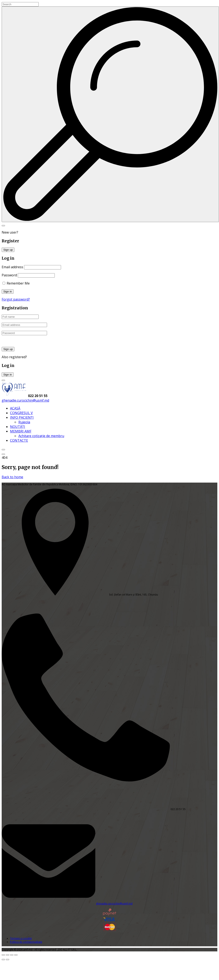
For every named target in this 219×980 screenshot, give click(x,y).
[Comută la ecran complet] (8, 955)
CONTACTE (19, 440)
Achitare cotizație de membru (41, 436)
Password (9, 275)
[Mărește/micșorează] (3, 955)
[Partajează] (12, 955)
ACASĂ (15, 408)
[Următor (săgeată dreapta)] (8, 960)
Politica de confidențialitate (26, 942)
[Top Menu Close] (3, 450)
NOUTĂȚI (18, 427)
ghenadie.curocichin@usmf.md (25, 400)
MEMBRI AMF (21, 431)
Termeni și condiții (21, 938)
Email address (12, 267)
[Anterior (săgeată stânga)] (3, 960)
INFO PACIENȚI (22, 417)
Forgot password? (16, 299)
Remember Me (16, 283)
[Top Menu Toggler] (3, 454)
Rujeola (24, 422)
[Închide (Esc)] (16, 955)
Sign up (8, 250)
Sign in (8, 375)
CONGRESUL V (21, 413)
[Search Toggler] (3, 226)
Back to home (12, 477)
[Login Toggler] (3, 380)
